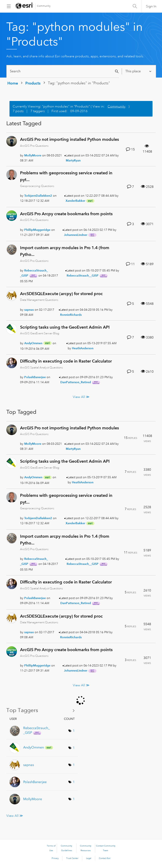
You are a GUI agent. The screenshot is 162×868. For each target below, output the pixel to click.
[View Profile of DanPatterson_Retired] (76, 382)
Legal (89, 858)
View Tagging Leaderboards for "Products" (42, 710)
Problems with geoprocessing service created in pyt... (66, 176)
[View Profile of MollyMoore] (33, 155)
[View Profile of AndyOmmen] (33, 343)
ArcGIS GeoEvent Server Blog (40, 333)
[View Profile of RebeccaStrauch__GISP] (83, 275)
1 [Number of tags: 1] (74, 731)
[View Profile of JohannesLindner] (76, 235)
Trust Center (72, 858)
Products (33, 83)
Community (44, 6)
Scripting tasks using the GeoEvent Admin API (65, 327)
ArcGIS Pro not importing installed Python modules (70, 139)
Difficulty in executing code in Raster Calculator (66, 361)
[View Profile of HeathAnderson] (83, 348)
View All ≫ (81, 397)
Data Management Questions (39, 300)
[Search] (65, 71)
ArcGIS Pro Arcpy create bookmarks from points (66, 214)
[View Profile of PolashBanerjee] (35, 377)
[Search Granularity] (139, 71)
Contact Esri (105, 858)
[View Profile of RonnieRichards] (71, 315)
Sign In (151, 6)
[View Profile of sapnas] (29, 310)
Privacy (55, 858)
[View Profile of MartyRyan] (73, 160)
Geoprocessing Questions (37, 186)
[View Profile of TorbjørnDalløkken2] (38, 196)
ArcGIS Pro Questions (34, 146)
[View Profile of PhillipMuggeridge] (37, 230)
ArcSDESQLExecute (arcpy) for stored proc (61, 294)
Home (13, 83)
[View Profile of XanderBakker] (75, 201)
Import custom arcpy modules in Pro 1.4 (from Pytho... (65, 251)
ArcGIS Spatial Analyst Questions (41, 367)
